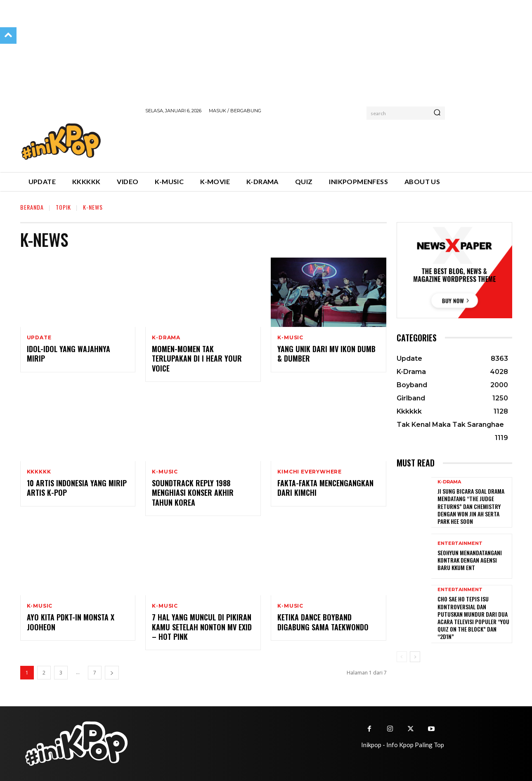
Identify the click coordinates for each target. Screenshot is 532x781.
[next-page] (112, 673)
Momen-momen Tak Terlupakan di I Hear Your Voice (197, 359)
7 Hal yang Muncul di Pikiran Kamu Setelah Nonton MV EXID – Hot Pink (202, 627)
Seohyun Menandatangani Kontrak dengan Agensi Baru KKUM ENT (470, 560)
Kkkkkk (39, 472)
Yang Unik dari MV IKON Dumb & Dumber (326, 354)
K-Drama (166, 338)
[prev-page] (402, 657)
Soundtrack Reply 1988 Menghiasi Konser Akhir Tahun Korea (193, 493)
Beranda (32, 207)
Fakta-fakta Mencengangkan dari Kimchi (325, 488)
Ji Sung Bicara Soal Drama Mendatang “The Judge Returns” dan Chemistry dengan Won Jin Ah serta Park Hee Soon (471, 506)
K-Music (290, 338)
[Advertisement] (296, 142)
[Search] (437, 113)
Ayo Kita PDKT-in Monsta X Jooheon (71, 622)
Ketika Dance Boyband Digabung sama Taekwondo (323, 622)
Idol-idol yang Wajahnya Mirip (69, 354)
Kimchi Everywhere (310, 472)
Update (39, 338)
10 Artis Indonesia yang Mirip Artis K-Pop (77, 488)
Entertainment (460, 543)
